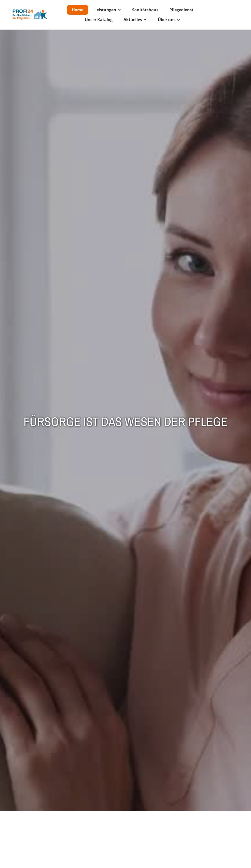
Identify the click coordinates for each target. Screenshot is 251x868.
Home (78, 10)
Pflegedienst (181, 10)
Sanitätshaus (145, 10)
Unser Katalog (99, 20)
